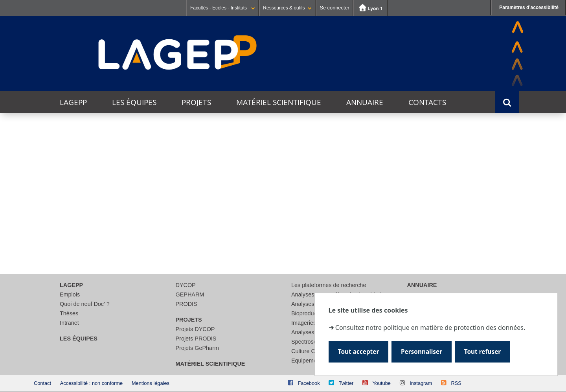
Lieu (54, 240)
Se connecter (334, 8)
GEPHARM (190, 294)
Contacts (427, 102)
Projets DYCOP (195, 329)
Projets (196, 102)
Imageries (304, 323)
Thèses (69, 313)
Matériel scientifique (279, 102)
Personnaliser (422, 352)
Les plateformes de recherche (329, 285)
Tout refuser (482, 352)
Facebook (309, 383)
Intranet (69, 323)
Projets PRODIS (196, 339)
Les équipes (134, 102)
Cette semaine (117, 156)
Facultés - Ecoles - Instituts (223, 8)
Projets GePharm (197, 348)
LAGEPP (73, 102)
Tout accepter (359, 352)
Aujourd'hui (69, 156)
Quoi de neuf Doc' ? (85, 304)
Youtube (381, 383)
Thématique (65, 211)
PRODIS (187, 304)
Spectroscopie (309, 342)
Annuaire (365, 102)
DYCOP (186, 285)
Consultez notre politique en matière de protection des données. (430, 328)
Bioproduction (309, 313)
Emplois (70, 294)
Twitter (346, 383)
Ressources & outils (287, 8)
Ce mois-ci (162, 156)
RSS (456, 383)
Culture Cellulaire (313, 351)
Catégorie (62, 225)
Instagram (421, 383)
